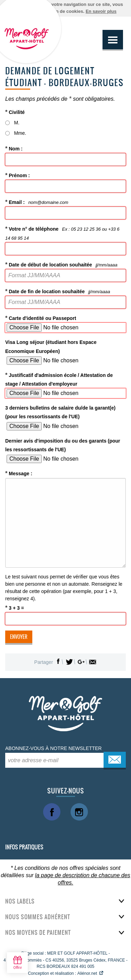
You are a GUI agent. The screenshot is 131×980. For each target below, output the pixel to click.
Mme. (20, 133)
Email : (37, 202)
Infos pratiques (24, 847)
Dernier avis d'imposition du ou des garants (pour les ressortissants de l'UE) (63, 445)
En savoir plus (101, 11)
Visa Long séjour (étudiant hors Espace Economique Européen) (51, 347)
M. (17, 123)
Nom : (14, 148)
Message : (19, 473)
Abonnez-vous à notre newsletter (54, 748)
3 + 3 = (15, 608)
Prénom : (18, 175)
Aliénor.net (87, 973)
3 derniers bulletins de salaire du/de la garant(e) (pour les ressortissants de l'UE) (60, 412)
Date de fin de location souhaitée (58, 291)
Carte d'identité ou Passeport (41, 318)
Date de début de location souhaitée (61, 264)
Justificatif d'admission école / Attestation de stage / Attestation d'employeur (59, 379)
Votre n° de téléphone (62, 233)
